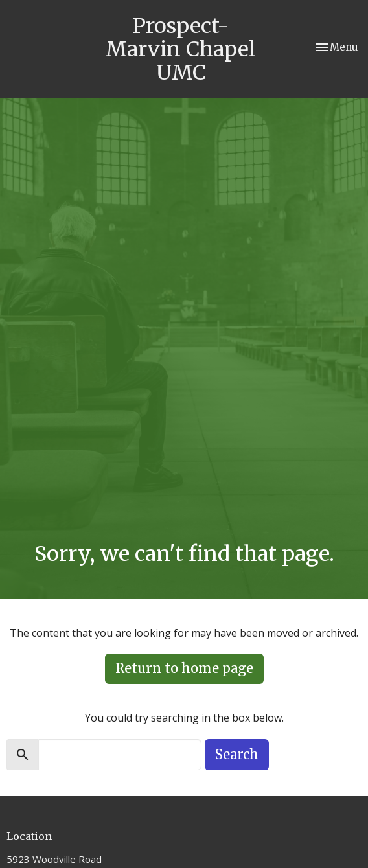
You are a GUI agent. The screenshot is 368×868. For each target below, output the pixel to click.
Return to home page (184, 668)
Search (237, 754)
